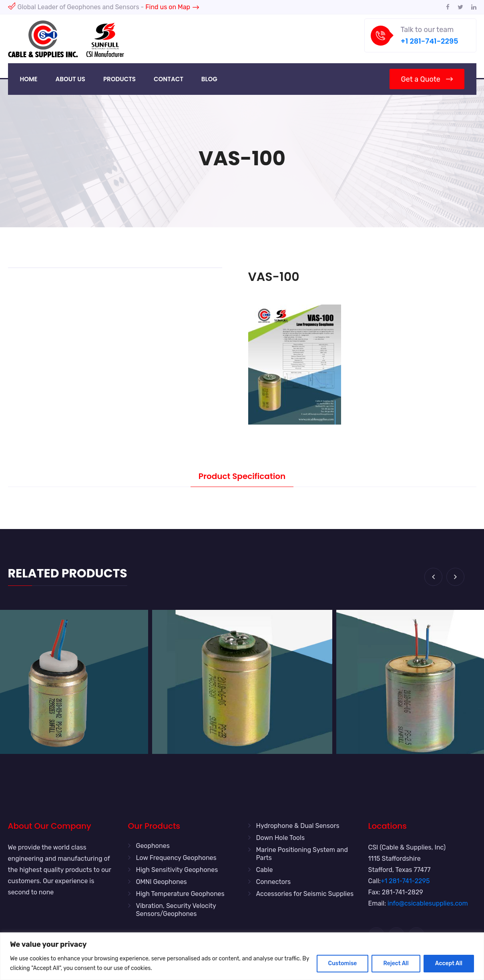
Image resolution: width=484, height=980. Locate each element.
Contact (169, 79)
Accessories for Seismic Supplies (305, 894)
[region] (242, 956)
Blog (209, 79)
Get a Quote (427, 79)
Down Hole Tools (281, 838)
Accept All (449, 963)
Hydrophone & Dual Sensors (298, 826)
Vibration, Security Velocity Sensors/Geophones (176, 910)
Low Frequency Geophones (176, 858)
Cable (265, 870)
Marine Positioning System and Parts (302, 854)
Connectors (274, 882)
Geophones (153, 846)
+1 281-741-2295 (430, 41)
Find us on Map (172, 7)
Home (29, 79)
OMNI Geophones (162, 882)
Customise (343, 963)
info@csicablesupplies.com (428, 903)
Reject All (396, 963)
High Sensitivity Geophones (177, 870)
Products (119, 79)
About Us (70, 79)
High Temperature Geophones (180, 894)
